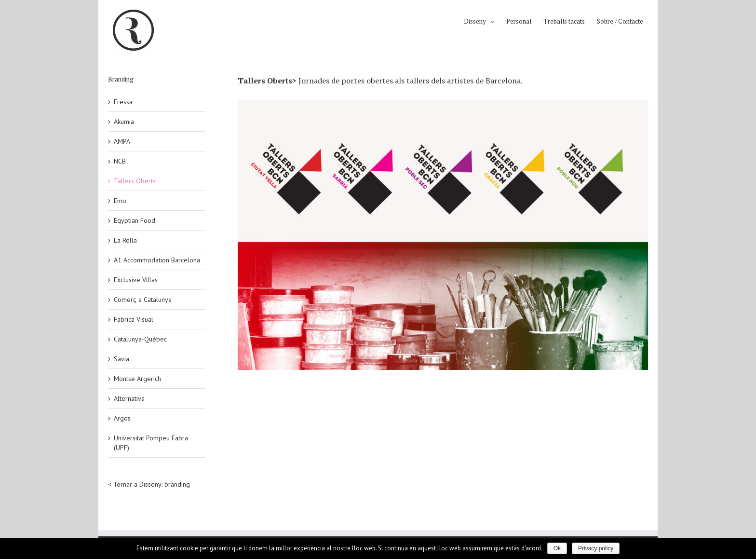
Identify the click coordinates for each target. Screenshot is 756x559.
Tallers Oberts (135, 181)
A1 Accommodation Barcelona (157, 260)
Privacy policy (596, 548)
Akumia (124, 122)
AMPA (122, 141)
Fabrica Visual (134, 319)
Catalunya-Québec (140, 339)
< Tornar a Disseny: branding (149, 484)
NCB (120, 161)
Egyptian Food (135, 220)
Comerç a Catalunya (143, 300)
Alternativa (129, 398)
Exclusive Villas (136, 280)
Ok (557, 548)
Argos (122, 418)
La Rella (125, 240)
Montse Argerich (137, 379)
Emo (120, 201)
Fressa (123, 102)
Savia (121, 359)
